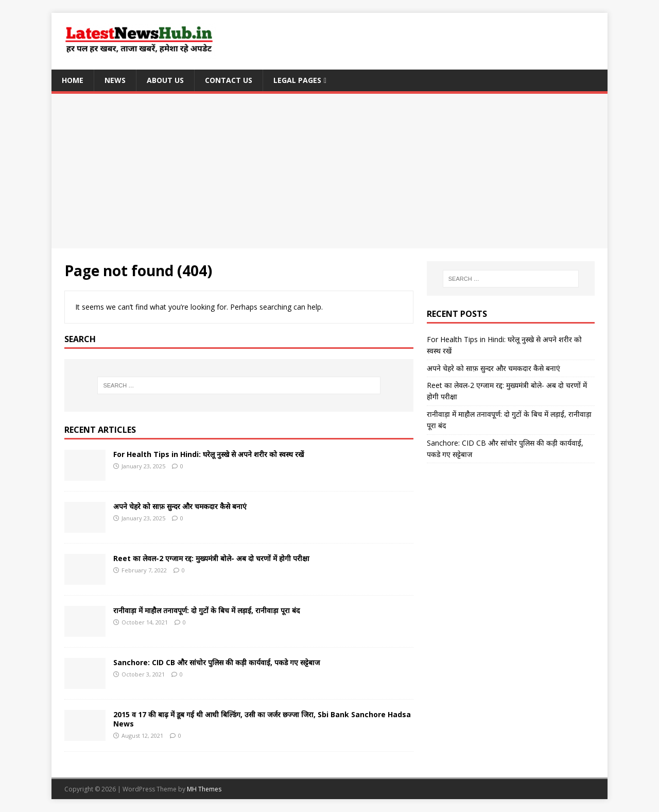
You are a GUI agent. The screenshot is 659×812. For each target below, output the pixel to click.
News (115, 80)
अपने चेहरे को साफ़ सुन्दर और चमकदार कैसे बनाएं (180, 506)
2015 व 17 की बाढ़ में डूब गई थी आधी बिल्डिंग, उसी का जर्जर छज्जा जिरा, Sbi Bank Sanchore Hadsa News (262, 719)
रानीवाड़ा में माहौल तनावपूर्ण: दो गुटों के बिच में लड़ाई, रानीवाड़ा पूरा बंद (206, 610)
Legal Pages (297, 80)
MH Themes (204, 789)
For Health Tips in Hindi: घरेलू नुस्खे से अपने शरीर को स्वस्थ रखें (209, 454)
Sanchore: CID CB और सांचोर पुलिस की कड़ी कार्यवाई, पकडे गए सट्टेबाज (216, 662)
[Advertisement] (329, 171)
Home (73, 80)
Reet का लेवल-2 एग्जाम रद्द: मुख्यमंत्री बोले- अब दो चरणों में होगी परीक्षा (211, 558)
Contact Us (229, 80)
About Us (165, 80)
